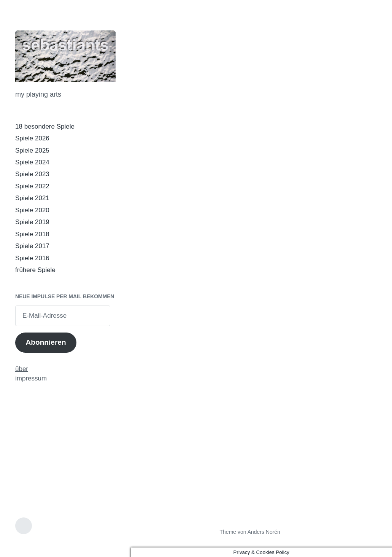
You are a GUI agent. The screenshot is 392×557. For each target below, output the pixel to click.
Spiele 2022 (32, 186)
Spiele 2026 (32, 138)
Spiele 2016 (32, 258)
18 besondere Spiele (45, 127)
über (22, 369)
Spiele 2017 (32, 246)
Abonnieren (46, 342)
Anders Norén (264, 532)
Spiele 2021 (32, 198)
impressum (31, 378)
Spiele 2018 (32, 234)
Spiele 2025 (32, 150)
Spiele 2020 (32, 210)
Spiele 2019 (32, 222)
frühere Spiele (35, 270)
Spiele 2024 (32, 162)
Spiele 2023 (32, 174)
